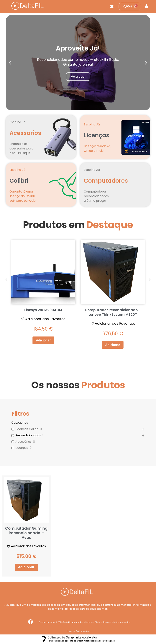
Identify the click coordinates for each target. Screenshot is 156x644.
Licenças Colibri (27, 429)
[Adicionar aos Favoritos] (43, 319)
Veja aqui (78, 77)
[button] (10, 63)
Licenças (22, 448)
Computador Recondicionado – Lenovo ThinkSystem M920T (113, 312)
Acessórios (23, 442)
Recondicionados (28, 436)
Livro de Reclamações (78, 632)
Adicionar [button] (43, 340)
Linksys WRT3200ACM (43, 310)
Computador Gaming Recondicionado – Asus (26, 533)
